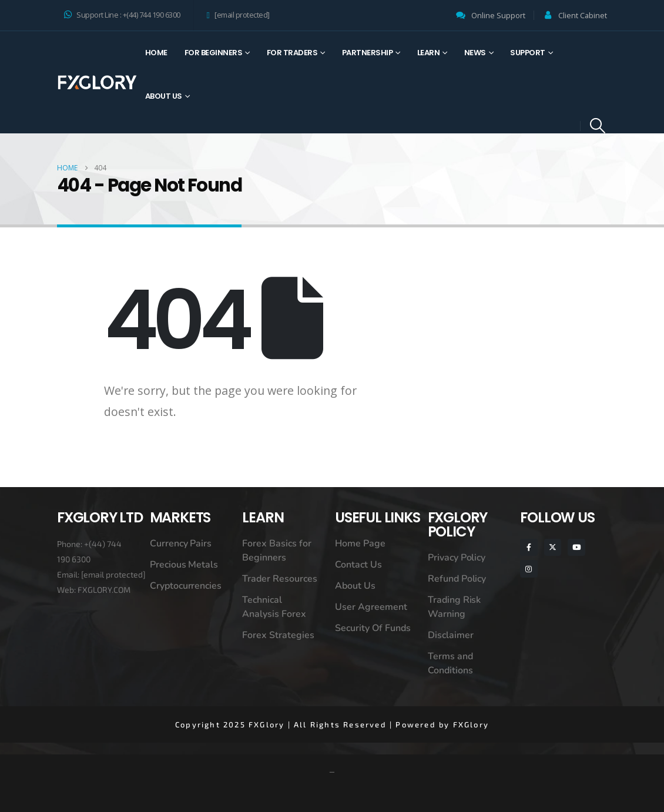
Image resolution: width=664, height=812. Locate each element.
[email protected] (113, 574)
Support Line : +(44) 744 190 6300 (122, 15)
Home (156, 53)
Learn (429, 53)
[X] (553, 547)
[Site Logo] (97, 82)
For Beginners (214, 53)
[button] (598, 126)
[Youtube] (576, 547)
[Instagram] (529, 568)
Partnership (368, 53)
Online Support (498, 16)
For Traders (292, 53)
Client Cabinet (583, 16)
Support (528, 53)
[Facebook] (529, 547)
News (475, 53)
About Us (164, 96)
